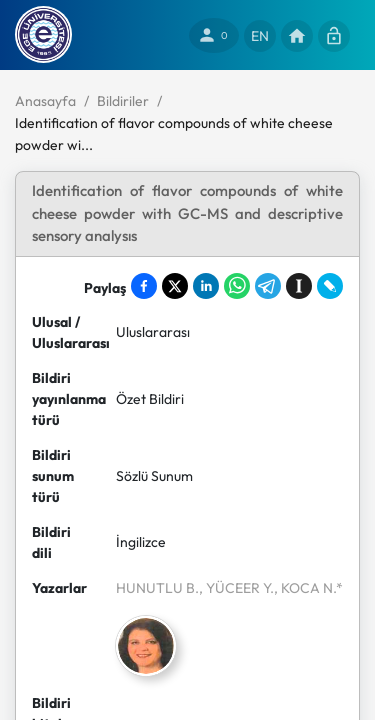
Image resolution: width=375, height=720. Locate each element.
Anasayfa (45, 101)
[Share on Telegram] (268, 286)
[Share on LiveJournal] (330, 286)
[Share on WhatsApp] (237, 286)
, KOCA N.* (308, 588)
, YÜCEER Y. (236, 588)
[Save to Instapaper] (299, 286)
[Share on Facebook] (144, 286)
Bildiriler (123, 101)
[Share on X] (175, 286)
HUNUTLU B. (157, 588)
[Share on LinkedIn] (206, 286)
